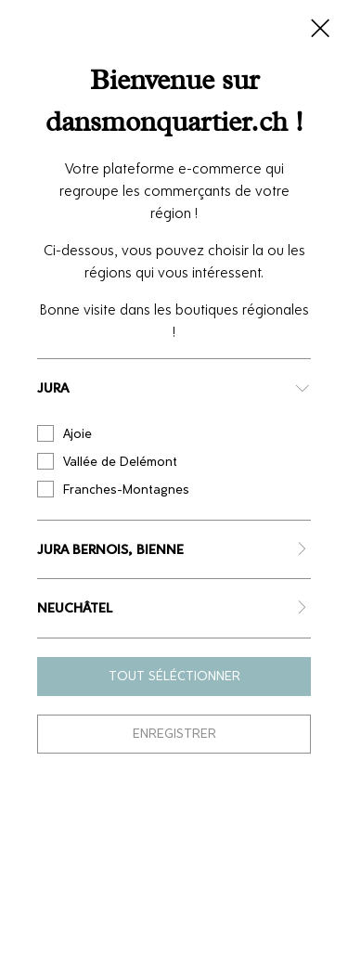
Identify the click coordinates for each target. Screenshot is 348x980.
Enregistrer (174, 734)
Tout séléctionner (174, 676)
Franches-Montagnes (113, 489)
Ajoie (64, 433)
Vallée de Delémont (107, 461)
